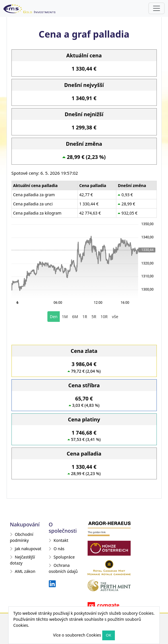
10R (104, 317)
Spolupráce (62, 557)
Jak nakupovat (26, 549)
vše (115, 317)
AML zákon (23, 571)
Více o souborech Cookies (77, 635)
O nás (57, 549)
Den (54, 317)
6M (75, 317)
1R (85, 317)
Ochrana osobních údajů (63, 568)
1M (65, 317)
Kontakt (59, 540)
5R (94, 317)
